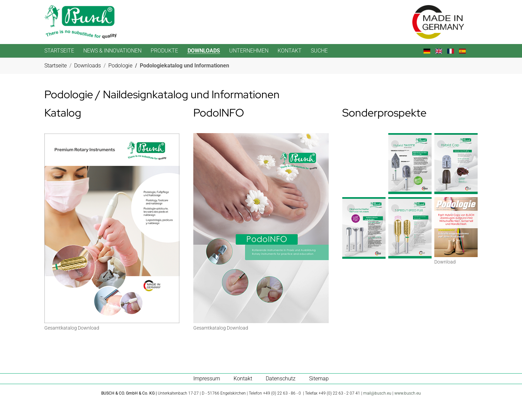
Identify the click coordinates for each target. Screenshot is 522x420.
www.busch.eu (408, 393)
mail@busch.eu (377, 393)
